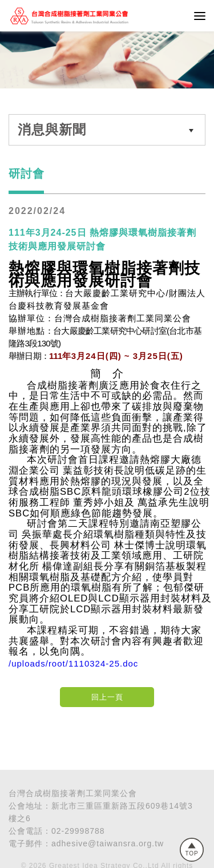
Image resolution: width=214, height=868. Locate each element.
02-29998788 (78, 831)
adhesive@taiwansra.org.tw (108, 843)
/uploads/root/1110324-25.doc (73, 663)
